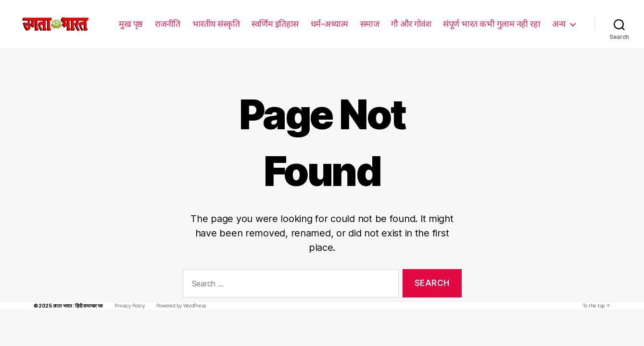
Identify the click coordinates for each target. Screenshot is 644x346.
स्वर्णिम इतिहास (276, 24)
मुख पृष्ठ (132, 24)
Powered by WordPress (177, 291)
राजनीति (169, 24)
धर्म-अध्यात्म (330, 24)
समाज (370, 24)
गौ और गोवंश (411, 24)
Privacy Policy (127, 291)
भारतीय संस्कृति (217, 24)
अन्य (559, 24)
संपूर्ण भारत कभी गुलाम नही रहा (492, 24)
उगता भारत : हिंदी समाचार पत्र (76, 291)
